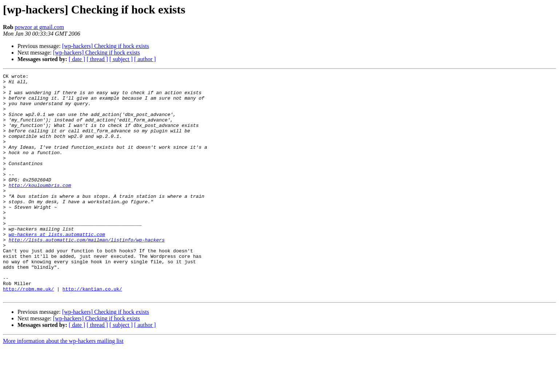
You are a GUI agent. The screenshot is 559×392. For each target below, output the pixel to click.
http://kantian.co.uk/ (92, 332)
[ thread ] (97, 59)
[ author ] (145, 59)
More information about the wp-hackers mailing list (63, 386)
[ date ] (77, 59)
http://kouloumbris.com (40, 208)
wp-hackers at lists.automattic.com (57, 267)
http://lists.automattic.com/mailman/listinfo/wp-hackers (87, 273)
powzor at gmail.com (39, 27)
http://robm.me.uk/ (28, 332)
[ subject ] (121, 59)
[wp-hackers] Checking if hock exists (106, 46)
